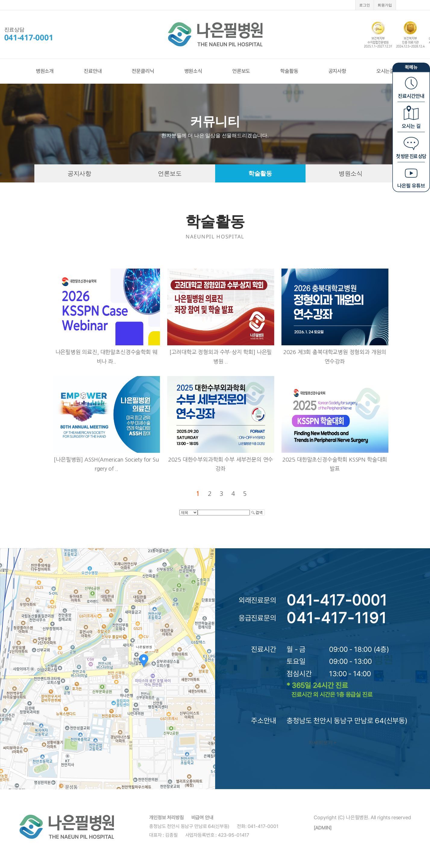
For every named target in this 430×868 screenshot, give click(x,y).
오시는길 (385, 71)
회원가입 (385, 5)
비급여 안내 (202, 818)
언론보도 (241, 71)
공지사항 (337, 71)
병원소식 (193, 71)
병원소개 (45, 71)
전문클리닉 (143, 71)
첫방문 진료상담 (411, 146)
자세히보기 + (322, 742)
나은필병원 (215, 34)
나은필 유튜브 (411, 176)
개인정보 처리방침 (166, 818)
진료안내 (93, 71)
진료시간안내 (411, 86)
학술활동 (289, 71)
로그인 (365, 5)
